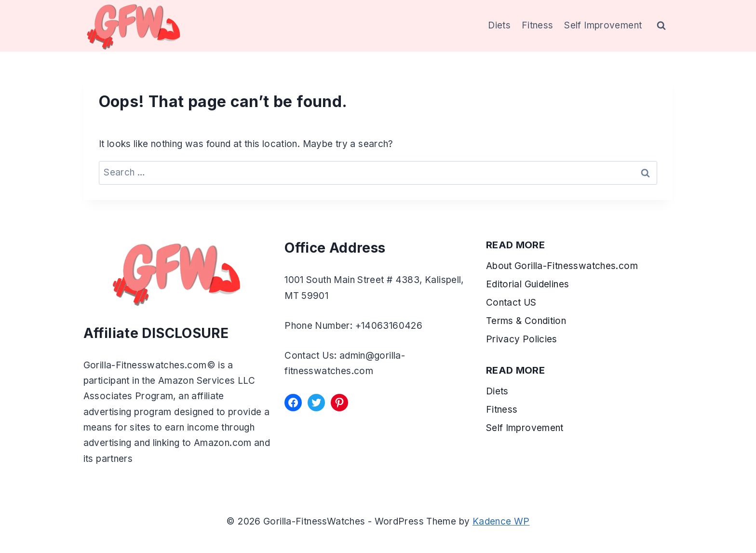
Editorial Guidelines (528, 284)
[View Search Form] (661, 26)
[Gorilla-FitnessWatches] (134, 26)
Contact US (511, 303)
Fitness (538, 25)
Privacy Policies (522, 339)
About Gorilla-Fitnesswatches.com (562, 266)
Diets (499, 25)
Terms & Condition (527, 321)
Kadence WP (501, 521)
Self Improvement (603, 25)
